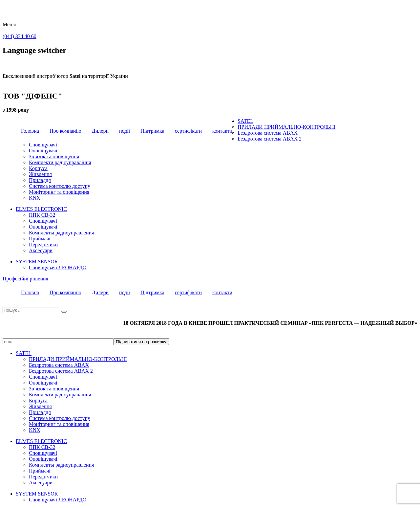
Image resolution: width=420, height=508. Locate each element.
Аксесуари (41, 250)
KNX (35, 198)
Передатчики (43, 244)
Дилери (100, 131)
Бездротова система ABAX (268, 133)
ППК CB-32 (42, 215)
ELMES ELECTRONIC (41, 209)
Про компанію (65, 131)
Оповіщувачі (43, 151)
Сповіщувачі (43, 145)
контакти (222, 131)
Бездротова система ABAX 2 (270, 139)
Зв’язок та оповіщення (54, 156)
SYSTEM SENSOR (37, 262)
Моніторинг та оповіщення (59, 192)
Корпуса (38, 168)
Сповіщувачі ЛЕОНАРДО (58, 267)
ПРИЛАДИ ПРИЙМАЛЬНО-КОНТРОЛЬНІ (287, 127)
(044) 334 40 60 (20, 36)
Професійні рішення (25, 279)
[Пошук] (64, 312)
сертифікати (188, 131)
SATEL (245, 121)
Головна (30, 131)
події (125, 131)
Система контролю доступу (60, 186)
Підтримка (152, 131)
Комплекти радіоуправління (60, 162)
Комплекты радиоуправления (61, 233)
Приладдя (40, 180)
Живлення (40, 174)
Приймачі (40, 239)
